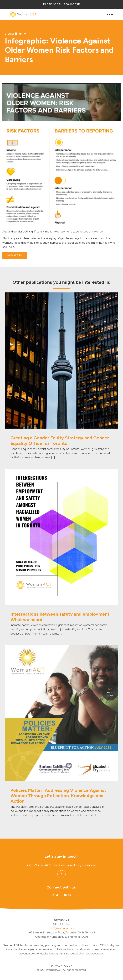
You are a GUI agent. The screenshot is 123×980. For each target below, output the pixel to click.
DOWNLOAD (15, 255)
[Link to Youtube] (65, 895)
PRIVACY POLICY (62, 966)
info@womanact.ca (62, 928)
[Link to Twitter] (57, 895)
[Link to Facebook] (53, 895)
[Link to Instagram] (69, 895)
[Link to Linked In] (61, 895)
